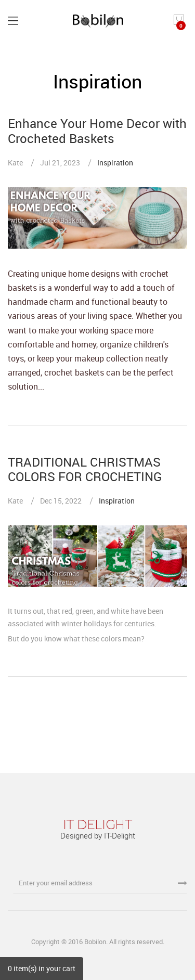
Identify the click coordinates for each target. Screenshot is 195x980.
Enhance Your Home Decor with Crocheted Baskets (97, 131)
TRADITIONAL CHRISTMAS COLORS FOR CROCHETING (85, 469)
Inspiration (115, 163)
